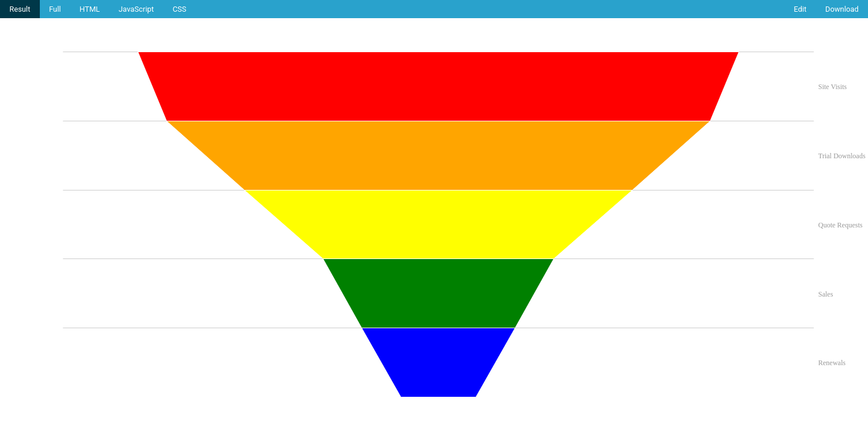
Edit (800, 9)
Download (842, 9)
